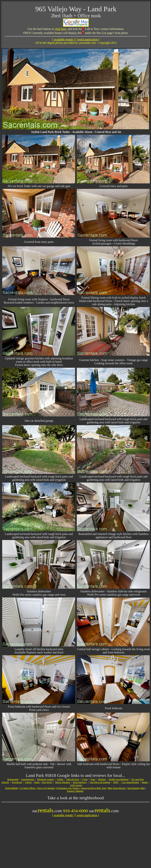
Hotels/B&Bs (11, 788)
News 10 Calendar (46, 788)
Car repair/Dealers (130, 782)
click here (61, 29)
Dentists (102, 779)
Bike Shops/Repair (117, 788)
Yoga (93, 779)
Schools (5, 782)
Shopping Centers (46, 779)
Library (29, 782)
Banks (145, 782)
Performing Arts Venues (68, 788)
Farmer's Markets (75, 791)
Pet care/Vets (138, 779)
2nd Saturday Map (136, 788)
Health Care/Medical (119, 779)
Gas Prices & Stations (100, 782)
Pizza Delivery (80, 782)
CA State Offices (28, 788)
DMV (116, 782)
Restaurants (13, 779)
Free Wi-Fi (47, 782)
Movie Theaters (63, 782)
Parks (37, 782)
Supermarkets (28, 779)
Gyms (85, 779)
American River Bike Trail (93, 788)
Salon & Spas (73, 779)
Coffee (60, 779)
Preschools (17, 782)
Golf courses (76, 785)
